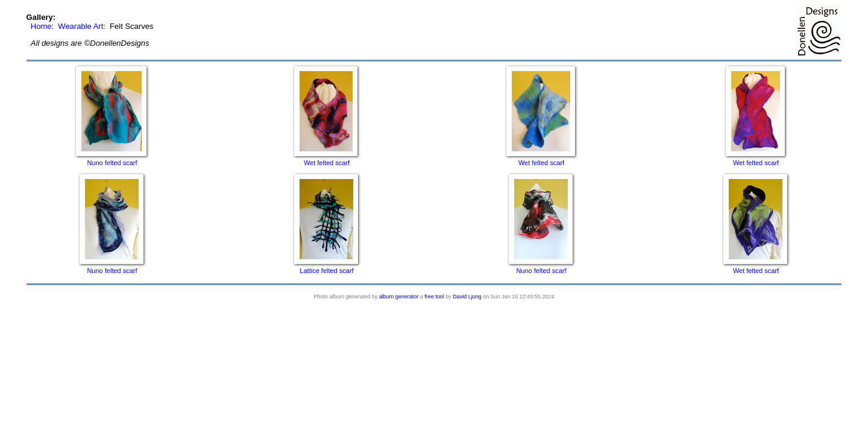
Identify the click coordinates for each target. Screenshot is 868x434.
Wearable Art (80, 26)
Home (41, 26)
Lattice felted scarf (326, 271)
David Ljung (467, 297)
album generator (399, 297)
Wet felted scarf (327, 163)
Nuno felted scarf (112, 163)
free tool (434, 297)
